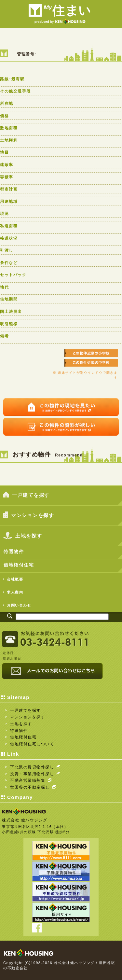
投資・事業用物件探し (35, 774)
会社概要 (13, 579)
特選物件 (14, 552)
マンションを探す (29, 516)
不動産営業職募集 (31, 780)
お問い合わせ (17, 605)
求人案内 (13, 592)
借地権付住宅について (32, 744)
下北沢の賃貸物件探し (35, 767)
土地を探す (23, 537)
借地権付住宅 (19, 565)
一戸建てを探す (27, 495)
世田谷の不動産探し (33, 787)
